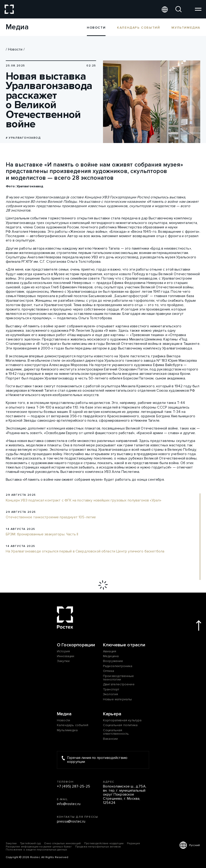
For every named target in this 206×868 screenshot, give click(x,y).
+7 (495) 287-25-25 (74, 787)
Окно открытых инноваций (62, 843)
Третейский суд (30, 843)
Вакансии (110, 739)
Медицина (111, 656)
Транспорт (111, 689)
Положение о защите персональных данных (36, 850)
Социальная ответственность (116, 732)
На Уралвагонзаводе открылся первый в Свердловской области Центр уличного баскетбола (85, 552)
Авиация (110, 651)
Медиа (64, 714)
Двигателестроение (119, 684)
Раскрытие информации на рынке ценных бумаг (39, 847)
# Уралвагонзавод (23, 138)
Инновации (66, 656)
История (63, 651)
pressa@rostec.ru (71, 822)
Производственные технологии (119, 678)
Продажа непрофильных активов (98, 847)
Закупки (63, 661)
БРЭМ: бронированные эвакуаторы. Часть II (42, 534)
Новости (15, 49)
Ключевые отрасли (124, 645)
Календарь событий (138, 27)
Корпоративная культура (122, 720)
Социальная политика (120, 725)
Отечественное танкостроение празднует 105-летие (51, 517)
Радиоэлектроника (118, 666)
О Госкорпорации (76, 645)
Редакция (133, 843)
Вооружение (113, 661)
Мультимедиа (186, 27)
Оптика (109, 671)
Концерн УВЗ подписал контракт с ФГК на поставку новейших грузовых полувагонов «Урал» (84, 501)
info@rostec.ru (69, 804)
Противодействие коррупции (104, 843)
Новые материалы (117, 699)
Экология (110, 694)
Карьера (112, 714)
